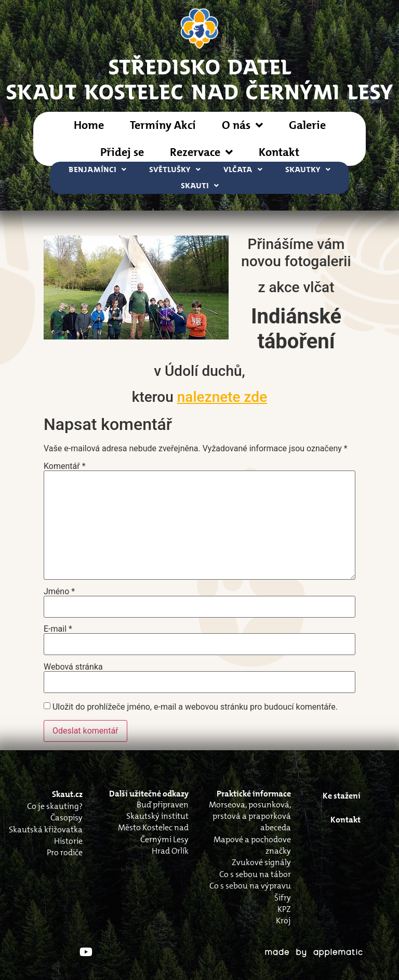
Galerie (307, 125)
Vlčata (243, 170)
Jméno (59, 592)
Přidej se (122, 152)
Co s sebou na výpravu (250, 886)
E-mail (58, 629)
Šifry (283, 898)
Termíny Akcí (163, 125)
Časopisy (66, 818)
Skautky (308, 170)
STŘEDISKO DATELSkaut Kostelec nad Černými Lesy (200, 79)
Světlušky (175, 170)
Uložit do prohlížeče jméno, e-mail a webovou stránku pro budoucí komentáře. (195, 707)
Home (89, 125)
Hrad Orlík (170, 851)
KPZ (284, 909)
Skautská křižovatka (46, 829)
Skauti (200, 186)
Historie (68, 841)
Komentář (65, 466)
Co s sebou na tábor (255, 874)
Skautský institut (157, 816)
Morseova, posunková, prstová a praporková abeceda (250, 816)
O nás (242, 125)
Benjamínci (97, 170)
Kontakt (279, 152)
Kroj (283, 920)
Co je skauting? (55, 806)
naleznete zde (222, 397)
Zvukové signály (261, 862)
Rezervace (201, 152)
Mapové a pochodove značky (252, 845)
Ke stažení (342, 796)
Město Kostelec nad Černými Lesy (153, 833)
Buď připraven (163, 805)
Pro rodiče (65, 852)
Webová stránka (73, 667)
